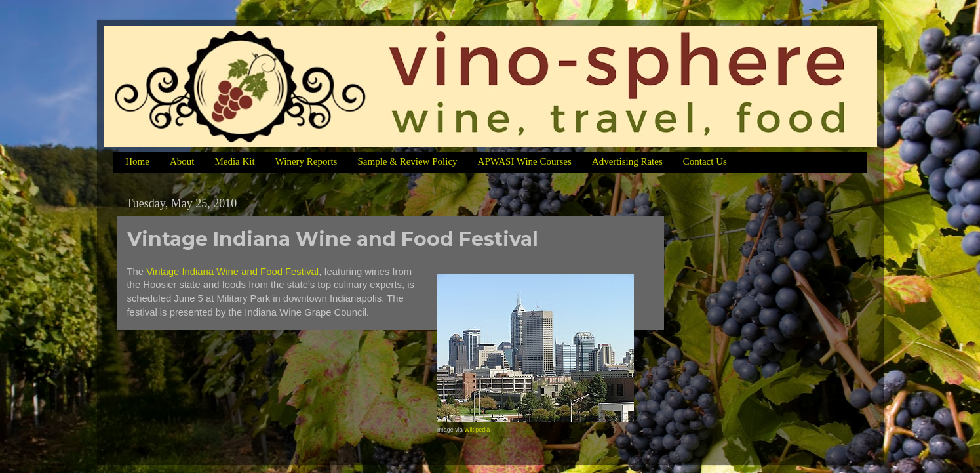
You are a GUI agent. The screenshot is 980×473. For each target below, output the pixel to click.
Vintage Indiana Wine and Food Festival (232, 272)
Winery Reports (306, 161)
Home (137, 161)
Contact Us (705, 161)
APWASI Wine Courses (525, 161)
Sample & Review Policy (407, 161)
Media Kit (234, 161)
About (182, 161)
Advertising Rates (627, 161)
